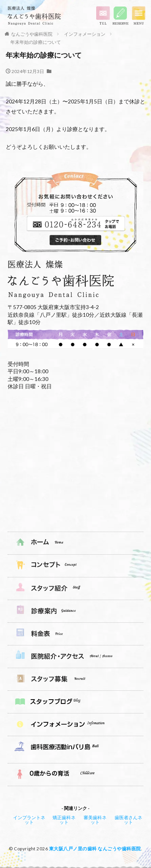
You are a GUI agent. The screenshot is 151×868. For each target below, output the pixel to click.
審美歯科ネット (95, 820)
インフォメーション (85, 34)
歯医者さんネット (128, 820)
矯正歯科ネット (64, 820)
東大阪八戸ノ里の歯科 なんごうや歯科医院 (95, 849)
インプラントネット (29, 820)
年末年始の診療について (36, 42)
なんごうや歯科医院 (32, 34)
